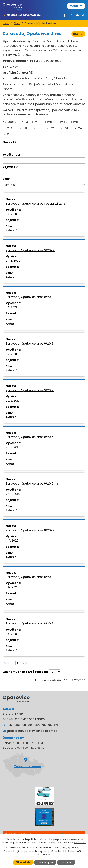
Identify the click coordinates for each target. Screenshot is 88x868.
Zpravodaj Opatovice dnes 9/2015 (33, 483)
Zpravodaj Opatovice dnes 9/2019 (32, 297)
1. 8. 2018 (11, 214)
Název (8, 142)
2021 (37, 128)
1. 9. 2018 (11, 354)
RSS (78, 34)
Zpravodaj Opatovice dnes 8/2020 (33, 577)
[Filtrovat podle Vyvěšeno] (44, 161)
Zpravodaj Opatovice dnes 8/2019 (32, 623)
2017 (64, 122)
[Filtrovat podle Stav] (44, 185)
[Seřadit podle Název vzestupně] (16, 142)
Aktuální (11, 230)
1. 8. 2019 (11, 634)
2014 (25, 122)
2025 (11, 134)
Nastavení (66, 862)
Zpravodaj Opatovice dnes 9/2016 (32, 437)
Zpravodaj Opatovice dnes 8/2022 (33, 530)
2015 (38, 122)
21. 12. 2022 (13, 261)
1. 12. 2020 (12, 587)
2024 (78, 128)
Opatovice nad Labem (31, 114)
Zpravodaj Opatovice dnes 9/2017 (32, 390)
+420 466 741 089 (19, 725)
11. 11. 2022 (12, 541)
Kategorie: (10, 122)
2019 (10, 128)
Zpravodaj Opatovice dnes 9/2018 (32, 344)
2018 (77, 122)
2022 (50, 128)
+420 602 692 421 (45, 725)
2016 (51, 122)
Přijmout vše (23, 862)
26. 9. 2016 (13, 447)
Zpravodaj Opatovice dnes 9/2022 (33, 250)
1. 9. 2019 (11, 307)
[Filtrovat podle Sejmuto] (44, 172)
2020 (23, 128)
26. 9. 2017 (13, 401)
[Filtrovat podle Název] (44, 148)
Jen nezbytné (45, 862)
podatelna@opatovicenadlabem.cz (60, 104)
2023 (64, 128)
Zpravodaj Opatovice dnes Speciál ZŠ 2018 (38, 204)
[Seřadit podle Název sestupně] (16, 143)
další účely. (80, 843)
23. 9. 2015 (13, 494)
